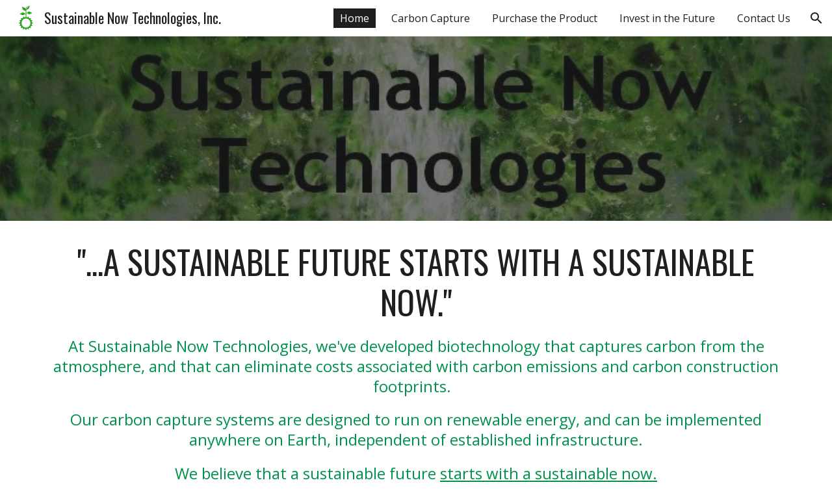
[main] (416, 362)
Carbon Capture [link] (431, 18)
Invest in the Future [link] (667, 18)
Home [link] (355, 18)
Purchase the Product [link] (545, 18)
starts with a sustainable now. (549, 473)
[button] (816, 18)
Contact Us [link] (764, 18)
